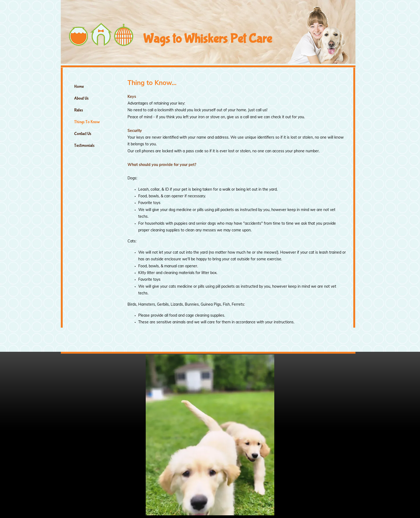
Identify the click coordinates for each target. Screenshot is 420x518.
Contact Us (83, 134)
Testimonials (84, 145)
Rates (79, 110)
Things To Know (87, 122)
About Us (81, 98)
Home (79, 86)
